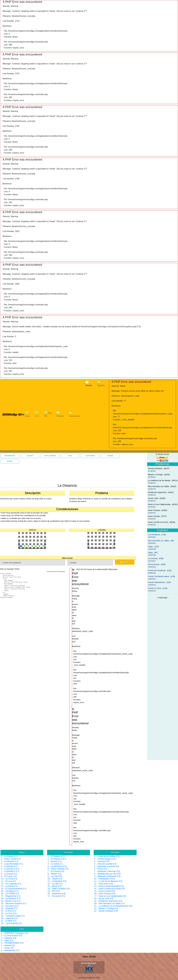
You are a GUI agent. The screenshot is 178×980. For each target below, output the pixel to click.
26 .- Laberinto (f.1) (9, 918)
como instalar (50, 456)
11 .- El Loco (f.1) (9, 881)
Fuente (125, 562)
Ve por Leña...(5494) (157, 498)
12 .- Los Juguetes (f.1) (11, 884)
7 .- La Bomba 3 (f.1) (10, 871)
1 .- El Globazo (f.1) (56, 856)
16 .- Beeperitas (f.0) (57, 894)
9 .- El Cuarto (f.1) (9, 876)
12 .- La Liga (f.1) (55, 884)
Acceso (89, 384)
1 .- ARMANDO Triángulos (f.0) (15, 933)
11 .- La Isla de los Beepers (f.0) (108, 881)
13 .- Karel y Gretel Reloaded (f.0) (109, 886)
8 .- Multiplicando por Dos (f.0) (107, 874)
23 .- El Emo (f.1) (8, 911)
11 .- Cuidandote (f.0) (57, 881)
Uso (70, 456)
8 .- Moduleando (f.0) (10, 950)
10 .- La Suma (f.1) (9, 879)
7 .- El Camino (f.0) (56, 871)
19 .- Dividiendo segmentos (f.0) (108, 901)
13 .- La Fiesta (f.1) (9, 886)
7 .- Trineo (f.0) (7, 948)
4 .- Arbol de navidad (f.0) (105, 864)
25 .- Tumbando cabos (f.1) (13, 916)
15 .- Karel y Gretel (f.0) (105, 891)
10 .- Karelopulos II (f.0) (105, 879)
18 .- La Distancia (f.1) (11, 898)
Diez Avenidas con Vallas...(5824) (162, 486)
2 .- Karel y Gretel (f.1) (11, 859)
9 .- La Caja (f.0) (55, 876)
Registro (101, 384)
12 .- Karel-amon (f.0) (104, 884)
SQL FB (48, 414)
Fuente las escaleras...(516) (160, 570)
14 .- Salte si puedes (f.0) (59, 889)
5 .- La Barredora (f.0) (57, 866)
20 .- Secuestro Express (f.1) (14, 903)
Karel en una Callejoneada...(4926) (163, 504)
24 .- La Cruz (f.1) (9, 913)
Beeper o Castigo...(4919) (159, 474)
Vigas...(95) (153, 552)
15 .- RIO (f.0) (54, 891)
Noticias (60, 414)
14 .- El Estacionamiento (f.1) (14, 889)
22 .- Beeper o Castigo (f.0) (106, 908)
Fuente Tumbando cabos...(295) (161, 576)
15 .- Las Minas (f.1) (10, 891)
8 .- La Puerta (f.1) (9, 874)
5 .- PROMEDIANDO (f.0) (12, 943)
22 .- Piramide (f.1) (9, 908)
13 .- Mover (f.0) (55, 886)
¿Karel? (30, 456)
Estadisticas (10, 456)
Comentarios (75, 414)
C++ (37, 414)
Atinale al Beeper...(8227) (159, 468)
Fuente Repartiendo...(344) (159, 582)
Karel (28, 414)
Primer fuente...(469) (157, 564)
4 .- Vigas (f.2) (7, 940)
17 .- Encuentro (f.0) (56, 896)
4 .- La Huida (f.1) (55, 864)
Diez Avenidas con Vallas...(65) (161, 541)
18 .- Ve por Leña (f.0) (104, 898)
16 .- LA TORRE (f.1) (10, 894)
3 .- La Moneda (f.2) (10, 861)
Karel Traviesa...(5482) (158, 510)
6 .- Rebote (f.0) (8, 945)
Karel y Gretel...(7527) (157, 516)
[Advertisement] (20, 478)
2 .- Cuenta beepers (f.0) (105, 859)
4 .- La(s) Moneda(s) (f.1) (12, 864)
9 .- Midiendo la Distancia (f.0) (107, 876)
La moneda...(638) (156, 558)
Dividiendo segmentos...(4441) (161, 492)
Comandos (90, 456)
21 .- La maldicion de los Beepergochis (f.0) (113, 906)
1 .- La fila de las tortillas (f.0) (107, 856)
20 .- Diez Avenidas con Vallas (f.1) (110, 903)
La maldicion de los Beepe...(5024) (163, 480)
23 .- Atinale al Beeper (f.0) (106, 911)
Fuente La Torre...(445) (158, 588)
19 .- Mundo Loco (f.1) (11, 901)
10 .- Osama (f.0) (55, 879)
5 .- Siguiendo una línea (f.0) (107, 866)
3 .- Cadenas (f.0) (9, 938)
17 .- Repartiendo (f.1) (11, 896)
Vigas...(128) (153, 547)
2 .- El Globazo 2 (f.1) (57, 859)
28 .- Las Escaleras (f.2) (11, 923)
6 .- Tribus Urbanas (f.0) (58, 869)
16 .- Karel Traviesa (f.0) (105, 894)
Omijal (110, 456)
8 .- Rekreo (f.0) (55, 874)
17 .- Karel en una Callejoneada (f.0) (110, 896)
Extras (10, 461)
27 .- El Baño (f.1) (9, 921)
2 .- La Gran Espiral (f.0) (12, 936)
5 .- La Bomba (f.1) (9, 866)
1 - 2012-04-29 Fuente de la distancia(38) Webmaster (96, 569)
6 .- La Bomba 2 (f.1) (10, 869)
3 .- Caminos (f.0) (102, 861)
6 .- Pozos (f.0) (101, 869)
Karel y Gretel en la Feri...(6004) (161, 522)
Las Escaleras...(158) (157, 534)
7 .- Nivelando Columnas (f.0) (107, 871)
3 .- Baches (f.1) (55, 861)
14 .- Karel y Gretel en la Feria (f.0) (109, 889)
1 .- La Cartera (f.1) (9, 856)
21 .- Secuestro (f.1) (10, 906)
